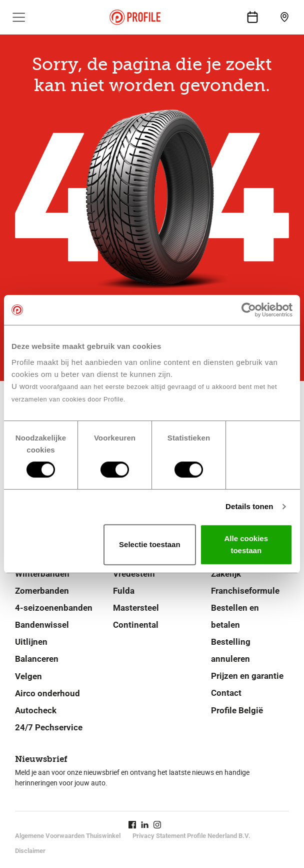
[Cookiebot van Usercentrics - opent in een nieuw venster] (249, 310)
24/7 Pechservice (49, 727)
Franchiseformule (245, 591)
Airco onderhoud (47, 693)
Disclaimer (30, 851)
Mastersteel (136, 608)
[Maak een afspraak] (252, 17)
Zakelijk (226, 574)
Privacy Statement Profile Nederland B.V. (191, 836)
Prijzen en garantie (247, 676)
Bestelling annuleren (231, 650)
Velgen (28, 676)
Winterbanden (42, 574)
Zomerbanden (42, 591)
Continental (136, 625)
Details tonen (249, 506)
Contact (226, 693)
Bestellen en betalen (235, 616)
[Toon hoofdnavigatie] (19, 17)
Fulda (124, 591)
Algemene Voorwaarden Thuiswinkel (68, 836)
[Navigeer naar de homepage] (135, 17)
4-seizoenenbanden (54, 608)
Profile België (237, 710)
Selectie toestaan (150, 544)
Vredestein (134, 574)
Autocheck (36, 710)
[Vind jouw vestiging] (284, 17)
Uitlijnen (31, 642)
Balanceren (37, 659)
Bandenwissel (42, 625)
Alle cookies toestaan (246, 544)
